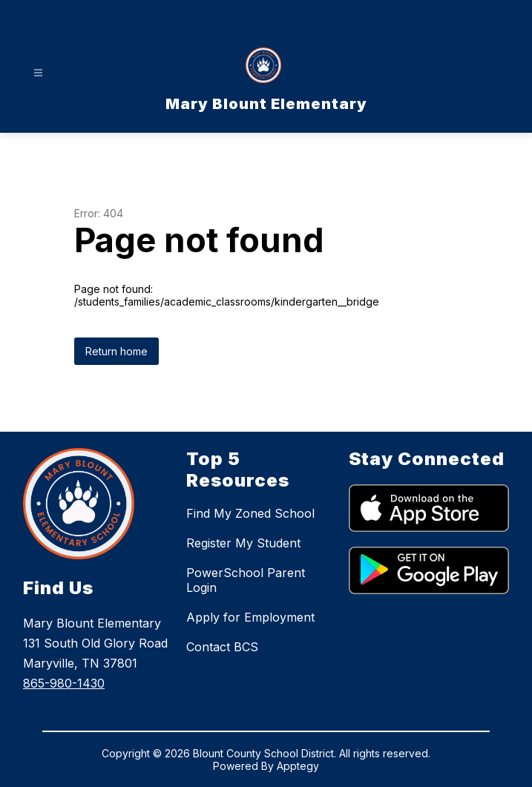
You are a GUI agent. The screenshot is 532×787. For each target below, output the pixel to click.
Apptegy (298, 766)
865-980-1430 (64, 683)
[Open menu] (38, 73)
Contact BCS (222, 647)
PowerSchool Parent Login (246, 580)
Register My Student (243, 543)
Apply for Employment (250, 617)
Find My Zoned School (250, 513)
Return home (116, 351)
